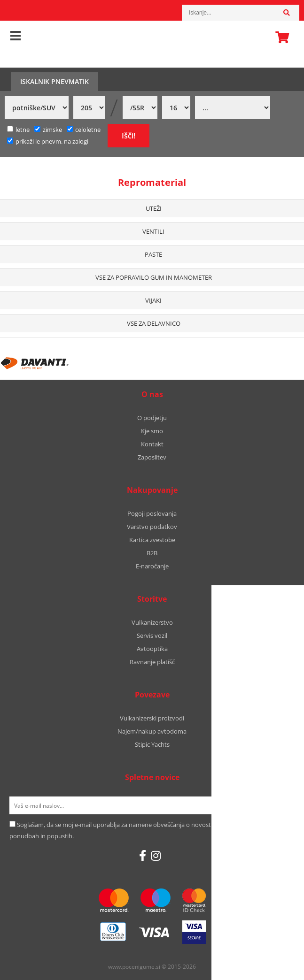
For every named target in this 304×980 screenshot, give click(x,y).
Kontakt (152, 444)
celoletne (84, 130)
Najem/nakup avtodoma (152, 731)
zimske (48, 130)
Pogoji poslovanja (152, 513)
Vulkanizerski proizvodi (152, 718)
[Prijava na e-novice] (283, 805)
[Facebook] (143, 856)
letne (18, 130)
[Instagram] (156, 856)
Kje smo (152, 431)
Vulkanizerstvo (152, 622)
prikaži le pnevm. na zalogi (52, 141)
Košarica (280, 37)
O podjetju (152, 418)
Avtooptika (152, 649)
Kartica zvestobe (152, 540)
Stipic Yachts (152, 744)
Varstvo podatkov (152, 527)
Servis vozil (152, 635)
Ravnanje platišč (152, 662)
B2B (152, 553)
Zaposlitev (152, 457)
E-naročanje (152, 566)
